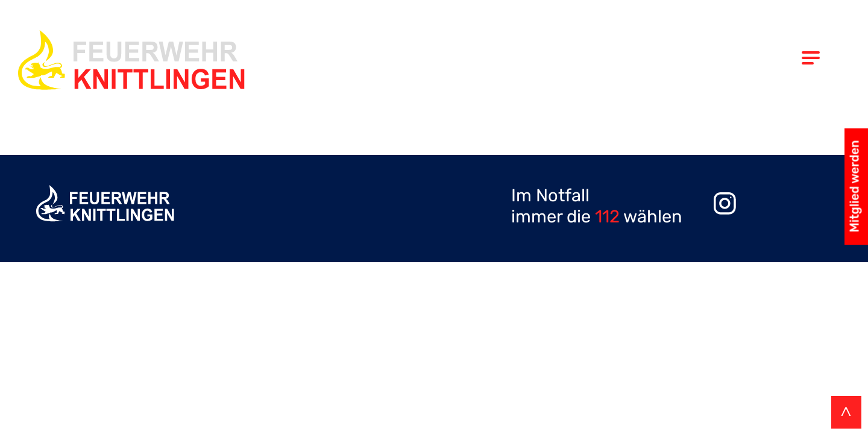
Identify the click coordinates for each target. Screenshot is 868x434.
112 (607, 216)
